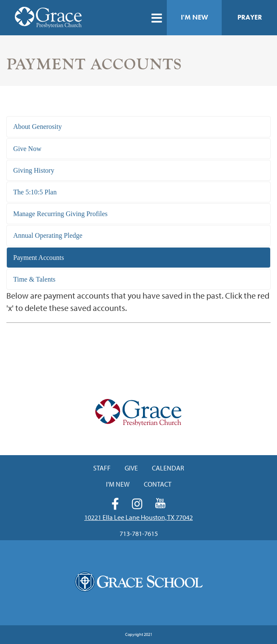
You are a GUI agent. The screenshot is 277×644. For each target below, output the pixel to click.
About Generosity (37, 127)
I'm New (194, 17)
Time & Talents (34, 279)
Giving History (34, 170)
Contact (158, 484)
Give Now (27, 149)
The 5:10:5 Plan (35, 192)
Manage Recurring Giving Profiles (60, 214)
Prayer (250, 17)
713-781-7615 (139, 533)
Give (131, 468)
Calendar (168, 468)
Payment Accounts (39, 258)
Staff (102, 468)
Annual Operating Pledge (48, 235)
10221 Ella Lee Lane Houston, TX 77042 (138, 517)
